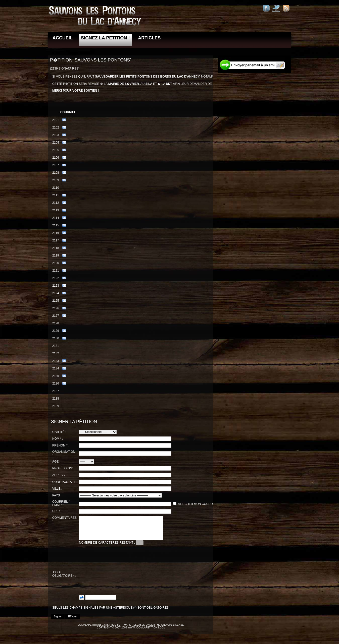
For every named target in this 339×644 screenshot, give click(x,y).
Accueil (63, 38)
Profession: (63, 468)
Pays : (57, 495)
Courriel (68, 112)
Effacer (72, 621)
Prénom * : (61, 445)
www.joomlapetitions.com (147, 632)
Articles (149, 38)
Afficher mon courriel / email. (204, 504)
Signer (58, 621)
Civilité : (59, 432)
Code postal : (64, 482)
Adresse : (60, 475)
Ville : (57, 489)
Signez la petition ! (105, 38)
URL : (56, 511)
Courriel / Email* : (61, 503)
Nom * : (58, 439)
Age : (56, 462)
